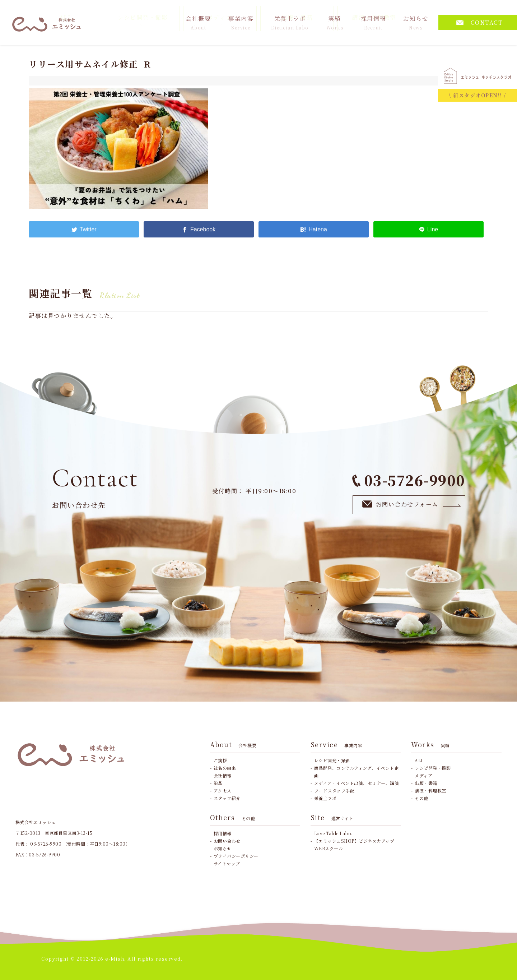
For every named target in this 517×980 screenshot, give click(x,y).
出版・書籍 (426, 783)
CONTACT (480, 22)
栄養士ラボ (290, 22)
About (235, 744)
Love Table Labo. (333, 833)
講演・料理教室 (430, 791)
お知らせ (416, 22)
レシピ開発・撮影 (332, 760)
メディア (423, 775)
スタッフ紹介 (227, 798)
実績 (335, 22)
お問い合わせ (227, 841)
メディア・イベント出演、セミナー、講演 (357, 783)
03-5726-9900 (409, 480)
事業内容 (241, 22)
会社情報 (223, 775)
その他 (421, 798)
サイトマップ (227, 863)
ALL (419, 760)
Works (432, 744)
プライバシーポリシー (236, 856)
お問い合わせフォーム (412, 504)
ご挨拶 (220, 760)
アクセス (223, 791)
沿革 (218, 783)
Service (338, 744)
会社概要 (198, 22)
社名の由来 (225, 768)
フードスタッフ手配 (334, 791)
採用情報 (373, 22)
